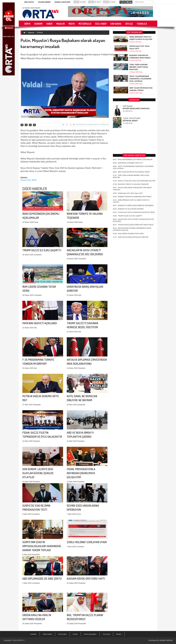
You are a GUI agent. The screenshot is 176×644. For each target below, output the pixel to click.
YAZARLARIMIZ (44, 2)
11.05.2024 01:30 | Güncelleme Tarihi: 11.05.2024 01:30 (91, 125)
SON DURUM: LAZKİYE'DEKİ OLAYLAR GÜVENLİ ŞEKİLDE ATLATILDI (38, 438)
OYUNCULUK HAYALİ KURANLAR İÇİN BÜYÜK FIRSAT (134, 128)
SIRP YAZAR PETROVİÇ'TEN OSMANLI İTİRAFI (131, 88)
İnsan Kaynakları (90, 634)
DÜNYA (40, 33)
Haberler (31, 33)
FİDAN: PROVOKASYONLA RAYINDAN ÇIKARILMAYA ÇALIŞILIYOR (81, 438)
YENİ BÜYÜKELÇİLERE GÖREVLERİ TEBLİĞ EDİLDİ (133, 141)
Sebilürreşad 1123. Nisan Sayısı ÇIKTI (128, 109)
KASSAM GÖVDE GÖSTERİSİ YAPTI (86, 551)
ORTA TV (21, 640)
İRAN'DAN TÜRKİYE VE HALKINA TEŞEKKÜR (131, 100)
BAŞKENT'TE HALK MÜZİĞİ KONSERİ (128, 125)
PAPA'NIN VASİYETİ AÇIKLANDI (40, 296)
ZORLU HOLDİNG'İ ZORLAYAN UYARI (87, 515)
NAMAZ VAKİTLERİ (62, 2)
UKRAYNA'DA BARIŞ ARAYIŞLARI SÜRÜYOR (131, 153)
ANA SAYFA (29, 2)
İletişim (119, 634)
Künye (75, 634)
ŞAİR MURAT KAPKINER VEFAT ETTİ (128, 79)
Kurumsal (106, 634)
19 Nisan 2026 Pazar (31, 8)
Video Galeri (47, 634)
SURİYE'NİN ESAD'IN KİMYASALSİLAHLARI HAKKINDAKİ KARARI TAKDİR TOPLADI (42, 511)
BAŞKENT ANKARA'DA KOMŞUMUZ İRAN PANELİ (132, 113)
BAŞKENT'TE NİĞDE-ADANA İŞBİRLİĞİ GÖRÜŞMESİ (133, 122)
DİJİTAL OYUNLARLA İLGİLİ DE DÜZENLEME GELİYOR (134, 97)
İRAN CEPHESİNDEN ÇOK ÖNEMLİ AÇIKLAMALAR (133, 76)
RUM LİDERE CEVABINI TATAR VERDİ (128, 150)
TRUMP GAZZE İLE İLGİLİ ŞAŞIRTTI (42, 223)
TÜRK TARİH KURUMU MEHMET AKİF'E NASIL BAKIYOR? (139, 67)
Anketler (33, 634)
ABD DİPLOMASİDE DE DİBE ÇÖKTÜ (42, 551)
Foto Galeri (62, 634)
